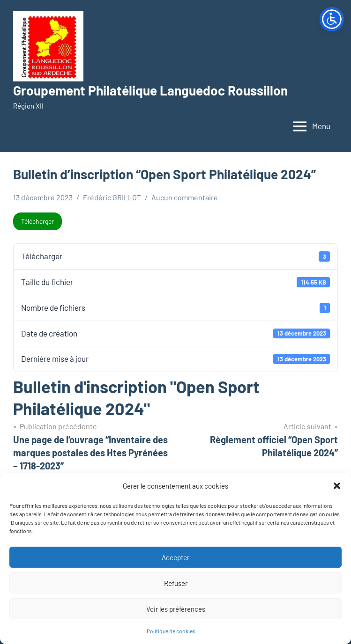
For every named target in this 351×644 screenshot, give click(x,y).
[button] (337, 486)
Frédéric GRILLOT (112, 197)
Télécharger (37, 221)
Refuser (176, 583)
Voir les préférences (176, 609)
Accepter (175, 557)
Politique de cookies (171, 631)
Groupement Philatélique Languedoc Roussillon (150, 90)
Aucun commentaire (185, 197)
